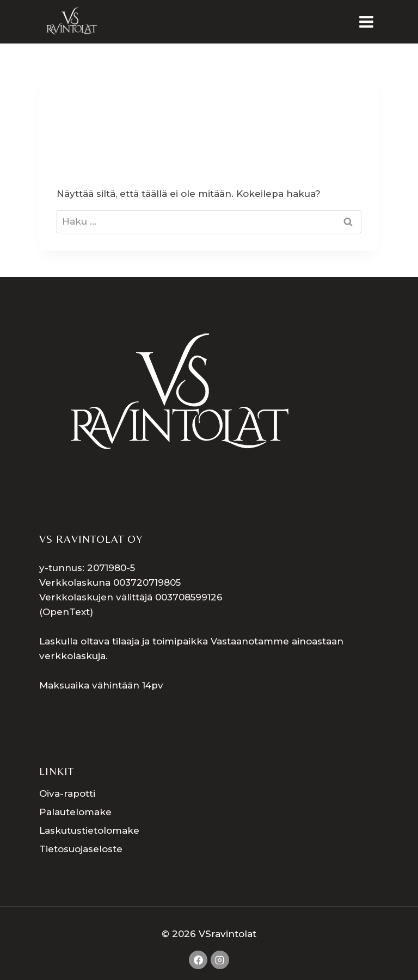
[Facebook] (198, 960)
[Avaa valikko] (366, 21)
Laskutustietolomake (89, 830)
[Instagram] (220, 960)
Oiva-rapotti (67, 793)
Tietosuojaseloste (81, 849)
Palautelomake (75, 812)
